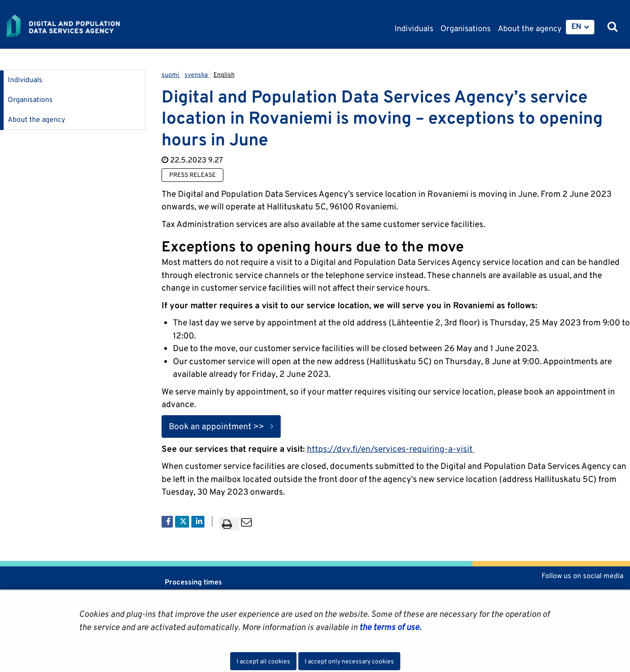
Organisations (30, 100)
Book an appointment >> (216, 426)
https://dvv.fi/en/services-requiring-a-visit (391, 449)
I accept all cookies (263, 661)
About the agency (36, 119)
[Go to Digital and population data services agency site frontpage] (87, 26)
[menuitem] (580, 27)
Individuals (25, 80)
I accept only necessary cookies (349, 661)
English (224, 74)
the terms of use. (389, 627)
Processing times (193, 582)
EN (576, 26)
